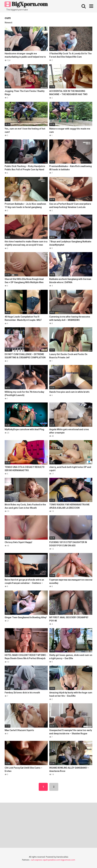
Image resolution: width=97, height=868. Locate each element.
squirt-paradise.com (51, 860)
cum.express (36, 860)
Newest (8, 23)
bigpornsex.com (68, 860)
